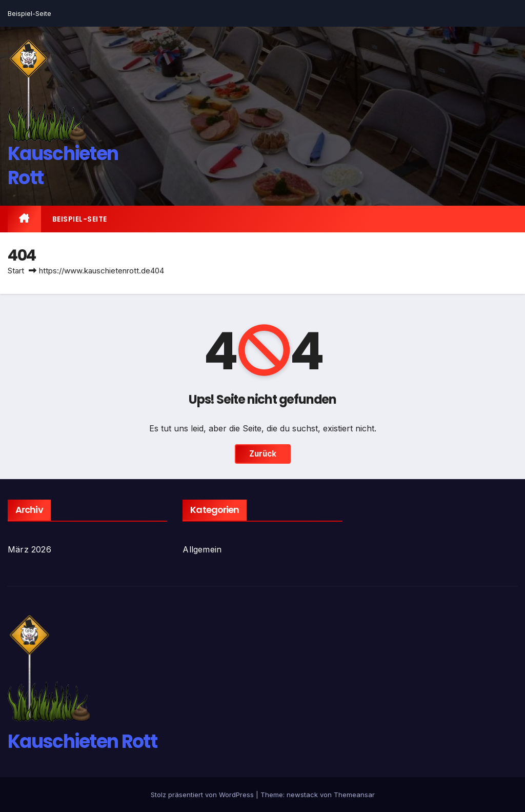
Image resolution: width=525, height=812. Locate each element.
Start (16, 271)
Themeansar (354, 795)
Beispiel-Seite (29, 13)
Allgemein (202, 549)
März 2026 (29, 549)
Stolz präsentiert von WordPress (203, 795)
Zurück (263, 454)
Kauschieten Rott (63, 166)
